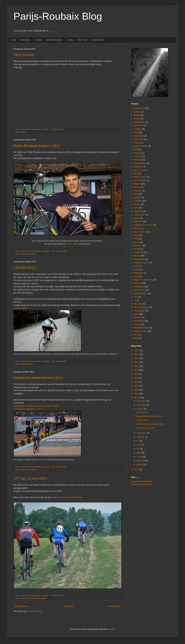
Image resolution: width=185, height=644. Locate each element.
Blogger (111, 629)
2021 (137, 366)
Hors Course (24, 55)
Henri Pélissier (140, 180)
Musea (137, 242)
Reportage (138, 273)
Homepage (68, 606)
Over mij (82, 40)
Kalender (32, 254)
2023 (137, 358)
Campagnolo (139, 122)
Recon (137, 270)
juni (139, 445)
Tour (136, 297)
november (142, 405)
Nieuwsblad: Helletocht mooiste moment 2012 (36, 406)
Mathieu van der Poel (143, 225)
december (142, 401)
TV (135, 300)
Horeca (137, 187)
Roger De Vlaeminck (143, 280)
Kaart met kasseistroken (142, 481)
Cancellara (138, 125)
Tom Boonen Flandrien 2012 (27, 409)
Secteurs (138, 283)
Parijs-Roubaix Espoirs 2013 (37, 146)
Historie (137, 184)
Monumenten (140, 232)
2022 (137, 362)
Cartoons (138, 129)
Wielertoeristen (55, 40)
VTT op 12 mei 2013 (30, 478)
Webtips (137, 324)
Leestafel (138, 211)
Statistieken (139, 287)
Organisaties (139, 259)
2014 (137, 390)
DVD (136, 149)
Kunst (136, 208)
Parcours (25, 40)
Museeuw (138, 245)
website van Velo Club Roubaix (66, 497)
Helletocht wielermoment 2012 (38, 378)
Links (70, 40)
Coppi (136, 132)
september (142, 433)
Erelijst (39, 40)
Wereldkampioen (141, 328)
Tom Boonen (33, 470)
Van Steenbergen (142, 307)
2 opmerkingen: (58, 129)
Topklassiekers (140, 294)
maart (140, 457)
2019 (137, 374)
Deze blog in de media (141, 484)
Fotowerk (138, 156)
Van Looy (138, 304)
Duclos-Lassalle (141, 146)
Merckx (137, 228)
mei (139, 449)
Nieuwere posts (21, 606)
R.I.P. (136, 266)
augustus (141, 437)
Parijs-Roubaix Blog (58, 16)
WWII (136, 338)
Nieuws (24, 470)
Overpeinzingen (141, 263)
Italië (136, 194)
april (139, 453)
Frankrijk (138, 160)
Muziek (137, 249)
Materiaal (138, 221)
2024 (137, 354)
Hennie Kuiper (140, 177)
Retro (136, 276)
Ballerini (137, 112)
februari (140, 461)
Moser (136, 235)
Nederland (138, 252)
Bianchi (137, 119)
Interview (138, 191)
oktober (140, 409)
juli (138, 441)
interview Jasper (72, 244)
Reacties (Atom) (34, 611)
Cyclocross (139, 139)
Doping (137, 143)
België (136, 115)
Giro (136, 174)
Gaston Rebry (140, 163)
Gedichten (138, 167)
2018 (137, 378)
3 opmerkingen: (58, 595)
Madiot (137, 218)
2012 (137, 398)
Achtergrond (139, 108)
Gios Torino (139, 170)
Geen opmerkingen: (59, 251)
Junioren (138, 198)
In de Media (98, 40)
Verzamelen (139, 311)
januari (140, 464)
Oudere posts (114, 606)
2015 (137, 386)
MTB (31, 598)
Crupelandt (139, 136)
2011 (137, 469)
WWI (136, 335)
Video (23, 132)
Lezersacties (139, 215)
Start (13, 40)
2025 (137, 350)
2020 (137, 370)
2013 (137, 394)
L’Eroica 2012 (25, 268)
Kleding (137, 204)
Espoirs (24, 254)
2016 (137, 382)
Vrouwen (138, 317)
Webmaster (139, 321)
